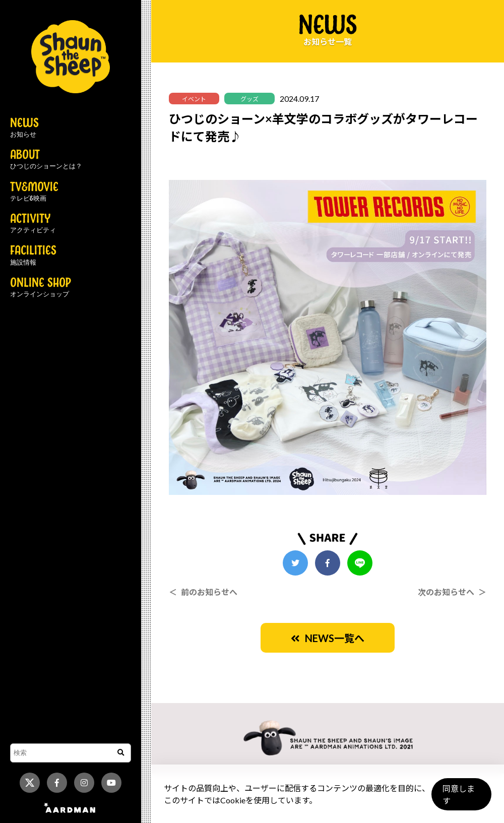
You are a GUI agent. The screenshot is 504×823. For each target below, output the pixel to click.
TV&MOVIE (34, 192)
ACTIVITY (33, 224)
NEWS (24, 128)
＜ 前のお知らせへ (203, 592)
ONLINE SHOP (41, 288)
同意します (459, 799)
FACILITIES (33, 256)
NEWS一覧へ (328, 638)
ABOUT (46, 160)
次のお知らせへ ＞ (452, 592)
